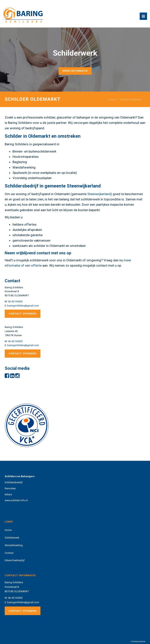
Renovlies (10, 488)
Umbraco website (138, 641)
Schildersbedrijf (14, 482)
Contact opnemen (23, 314)
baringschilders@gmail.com (23, 306)
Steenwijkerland (99, 194)
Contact (9, 553)
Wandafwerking (14, 545)
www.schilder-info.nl (16, 500)
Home (112, 100)
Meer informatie (75, 71)
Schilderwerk (12, 538)
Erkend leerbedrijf (15, 560)
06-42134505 (15, 301)
